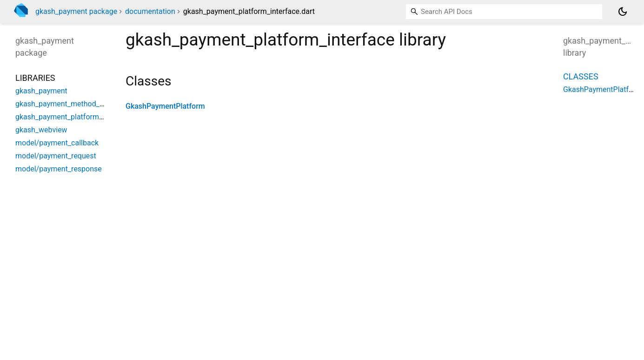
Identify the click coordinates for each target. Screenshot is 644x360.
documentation (150, 11)
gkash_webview (41, 130)
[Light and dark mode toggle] (623, 12)
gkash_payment (41, 91)
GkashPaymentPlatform (165, 106)
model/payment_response (59, 169)
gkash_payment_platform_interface (73, 117)
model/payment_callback (57, 143)
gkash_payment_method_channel (70, 104)
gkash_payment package (76, 11)
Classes (581, 76)
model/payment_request (56, 156)
